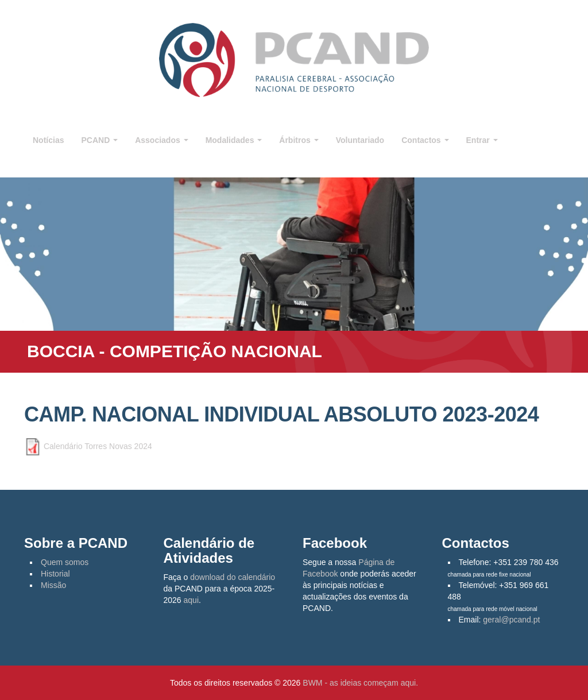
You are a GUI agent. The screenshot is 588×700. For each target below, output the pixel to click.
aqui (191, 600)
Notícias (48, 140)
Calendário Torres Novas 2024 (98, 446)
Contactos (425, 140)
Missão (53, 585)
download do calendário (233, 577)
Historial (55, 574)
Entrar (482, 140)
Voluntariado (360, 140)
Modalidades (234, 140)
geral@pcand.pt (511, 620)
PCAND (99, 140)
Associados (161, 140)
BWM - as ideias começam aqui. (360, 683)
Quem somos (65, 562)
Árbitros (299, 140)
